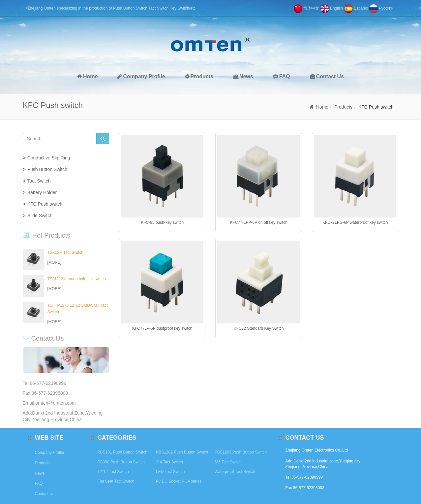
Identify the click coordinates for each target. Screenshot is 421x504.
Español (356, 8)
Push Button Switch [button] (47, 169)
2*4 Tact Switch (169, 462)
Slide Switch (40, 216)
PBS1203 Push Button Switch (241, 452)
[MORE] (55, 262)
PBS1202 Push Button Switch (182, 452)
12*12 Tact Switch (113, 472)
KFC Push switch (45, 204)
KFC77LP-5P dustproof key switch (162, 328)
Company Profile (141, 76)
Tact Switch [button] (39, 181)
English (332, 8)
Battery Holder (42, 192)
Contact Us (327, 76)
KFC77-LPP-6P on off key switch (259, 222)
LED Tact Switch (170, 472)
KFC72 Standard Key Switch (259, 328)
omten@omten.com (55, 403)
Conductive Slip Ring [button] (49, 158)
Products (199, 76)
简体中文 (306, 8)
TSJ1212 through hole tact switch (77, 279)
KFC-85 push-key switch (162, 222)
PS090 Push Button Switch (121, 462)
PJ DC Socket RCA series (179, 481)
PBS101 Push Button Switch (122, 452)
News (243, 76)
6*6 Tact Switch (228, 462)
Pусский (381, 8)
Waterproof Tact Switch (235, 472)
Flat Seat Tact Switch (116, 481)
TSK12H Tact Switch (65, 252)
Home (87, 76)
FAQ (282, 76)
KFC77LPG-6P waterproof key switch (355, 222)
